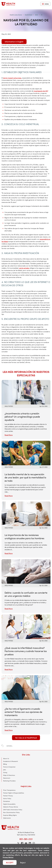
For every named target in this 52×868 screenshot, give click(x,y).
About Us (6, 759)
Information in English (14, 42)
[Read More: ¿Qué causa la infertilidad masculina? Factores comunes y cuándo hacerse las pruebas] (26, 626)
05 (42, 15)
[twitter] (18, 843)
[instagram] (34, 843)
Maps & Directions (9, 775)
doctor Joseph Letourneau (12, 78)
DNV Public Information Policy (13, 810)
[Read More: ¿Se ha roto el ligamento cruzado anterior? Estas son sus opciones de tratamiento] (26, 687)
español (9, 746)
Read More (9, 435)
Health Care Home (16, 15)
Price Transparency (9, 790)
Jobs (5, 770)
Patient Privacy (8, 796)
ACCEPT (10, 862)
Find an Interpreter (9, 767)
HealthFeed (28, 15)
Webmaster (7, 818)
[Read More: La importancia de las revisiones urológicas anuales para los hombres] (26, 514)
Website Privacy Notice (11, 807)
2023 (37, 15)
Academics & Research (11, 761)
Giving (5, 772)
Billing (5, 764)
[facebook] (22, 843)
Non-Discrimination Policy (11, 812)
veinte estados (24, 268)
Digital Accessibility (9, 804)
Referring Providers (9, 781)
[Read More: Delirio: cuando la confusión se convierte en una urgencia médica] (26, 571)
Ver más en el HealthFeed (26, 738)
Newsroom (7, 778)
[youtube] (26, 843)
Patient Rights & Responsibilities (14, 793)
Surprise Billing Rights (10, 815)
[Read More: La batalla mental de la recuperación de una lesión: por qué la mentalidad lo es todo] (26, 453)
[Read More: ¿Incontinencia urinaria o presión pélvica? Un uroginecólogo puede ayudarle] (26, 392)
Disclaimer (7, 801)
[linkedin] (30, 843)
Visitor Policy (7, 798)
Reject (23, 862)
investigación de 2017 (41, 91)
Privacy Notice (8, 857)
